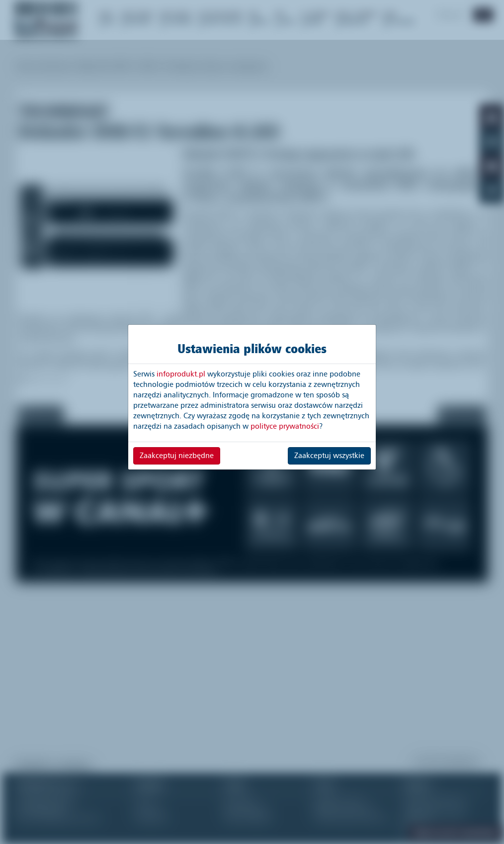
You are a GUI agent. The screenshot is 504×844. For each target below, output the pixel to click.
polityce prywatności (285, 426)
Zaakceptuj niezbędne (177, 456)
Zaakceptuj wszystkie (329, 456)
